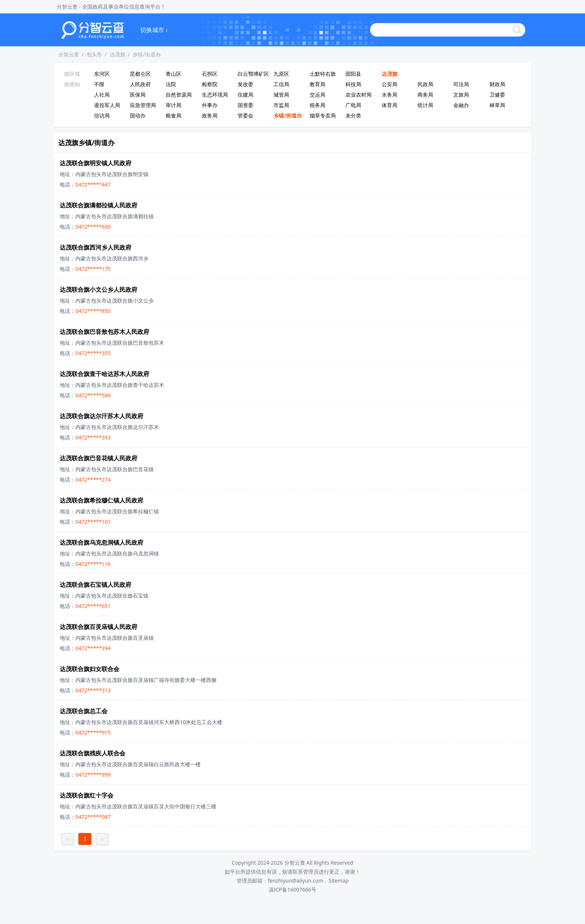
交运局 (317, 95)
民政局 (425, 84)
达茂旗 (118, 54)
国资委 (245, 105)
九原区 (281, 74)
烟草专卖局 (323, 115)
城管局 (281, 95)
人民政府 (140, 84)
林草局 (497, 105)
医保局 (138, 95)
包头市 (94, 54)
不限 (99, 84)
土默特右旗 (323, 74)
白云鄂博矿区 (253, 74)
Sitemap (338, 881)
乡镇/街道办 (146, 54)
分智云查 (69, 54)
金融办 (461, 105)
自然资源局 (179, 95)
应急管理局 (143, 105)
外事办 (210, 105)
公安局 (390, 84)
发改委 (245, 84)
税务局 (317, 105)
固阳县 (353, 74)
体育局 (390, 105)
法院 (171, 84)
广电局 (353, 105)
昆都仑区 (140, 74)
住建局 (245, 95)
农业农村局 (359, 95)
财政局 (497, 84)
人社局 (102, 95)
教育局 (317, 84)
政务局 (210, 115)
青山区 (173, 74)
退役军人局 (107, 105)
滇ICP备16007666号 (292, 889)
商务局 (425, 95)
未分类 (353, 115)
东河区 (102, 74)
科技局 (353, 84)
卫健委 (497, 95)
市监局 (281, 105)
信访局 (102, 115)
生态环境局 (215, 95)
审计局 (173, 105)
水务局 (390, 95)
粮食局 (173, 115)
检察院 (210, 84)
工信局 (281, 84)
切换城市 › (154, 30)
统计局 (425, 105)
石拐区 (210, 74)
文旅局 (461, 95)
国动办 (138, 115)
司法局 (461, 84)
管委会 (245, 115)
